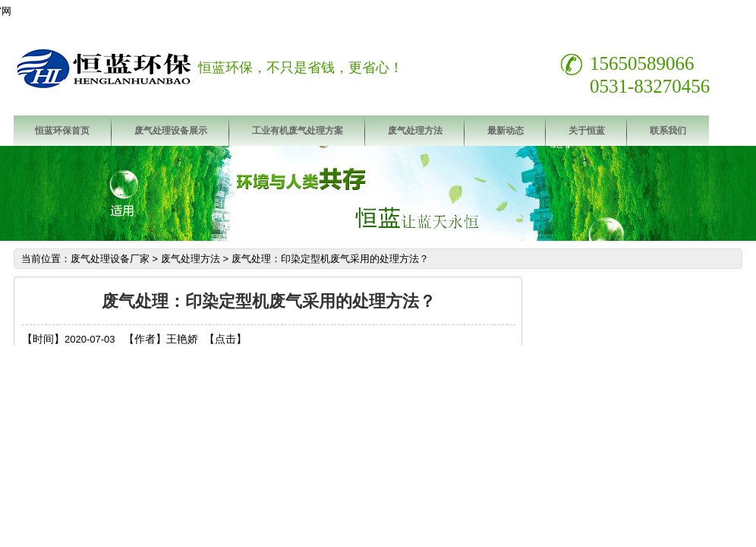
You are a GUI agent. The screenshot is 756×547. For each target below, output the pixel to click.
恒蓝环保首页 (62, 131)
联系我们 (668, 131)
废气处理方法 (415, 131)
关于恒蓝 (587, 131)
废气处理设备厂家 (110, 259)
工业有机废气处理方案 (298, 131)
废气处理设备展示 (171, 131)
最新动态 (506, 131)
